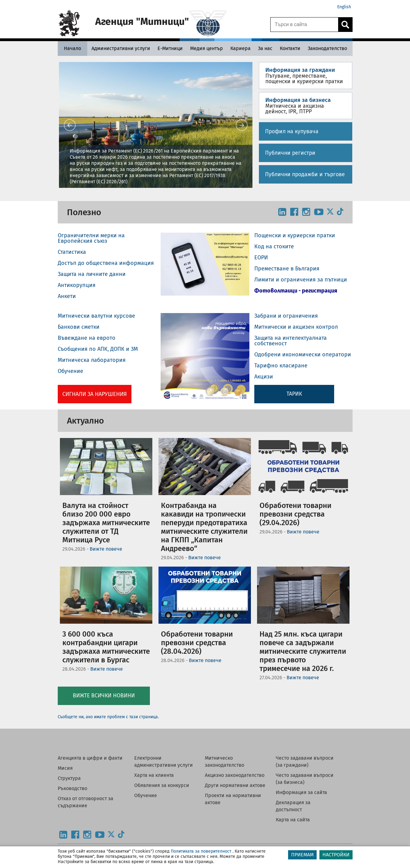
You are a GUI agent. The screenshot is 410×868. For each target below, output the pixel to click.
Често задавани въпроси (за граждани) (305, 761)
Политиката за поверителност (201, 851)
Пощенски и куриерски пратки (295, 235)
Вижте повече (106, 549)
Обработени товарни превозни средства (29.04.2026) (295, 514)
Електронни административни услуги (164, 761)
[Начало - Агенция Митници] (72, 48)
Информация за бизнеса (298, 100)
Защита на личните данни (92, 274)
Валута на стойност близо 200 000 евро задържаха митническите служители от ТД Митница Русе (106, 523)
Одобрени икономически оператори (303, 355)
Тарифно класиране (281, 366)
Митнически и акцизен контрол (296, 327)
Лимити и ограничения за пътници (301, 280)
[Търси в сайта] (304, 25)
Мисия (65, 768)
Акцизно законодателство (235, 775)
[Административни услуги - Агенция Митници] (121, 48)
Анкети (67, 296)
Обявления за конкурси (162, 785)
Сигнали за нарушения (95, 394)
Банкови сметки (79, 327)
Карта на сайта (293, 820)
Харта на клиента (154, 775)
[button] (156, 125)
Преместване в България (287, 269)
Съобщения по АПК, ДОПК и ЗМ (98, 349)
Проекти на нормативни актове (233, 799)
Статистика (72, 252)
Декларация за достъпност (293, 806)
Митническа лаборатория (92, 360)
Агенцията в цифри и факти (90, 758)
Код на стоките (274, 246)
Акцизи (264, 377)
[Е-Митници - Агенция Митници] (170, 48)
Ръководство (72, 788)
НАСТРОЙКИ (336, 855)
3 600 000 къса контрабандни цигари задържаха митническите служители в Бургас (106, 647)
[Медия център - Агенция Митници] (207, 48)
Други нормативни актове (235, 785)
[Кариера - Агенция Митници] (240, 48)
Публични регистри (290, 153)
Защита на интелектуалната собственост (291, 341)
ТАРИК (294, 394)
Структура (69, 778)
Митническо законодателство (225, 761)
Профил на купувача (292, 132)
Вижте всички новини (104, 696)
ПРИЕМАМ (302, 855)
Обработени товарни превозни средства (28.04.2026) (197, 643)
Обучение (70, 371)
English (344, 7)
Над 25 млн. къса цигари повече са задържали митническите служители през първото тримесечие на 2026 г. (303, 651)
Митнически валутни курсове (96, 316)
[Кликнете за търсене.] (345, 25)
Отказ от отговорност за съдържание (86, 802)
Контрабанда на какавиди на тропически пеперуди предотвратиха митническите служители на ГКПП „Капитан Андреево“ (204, 527)
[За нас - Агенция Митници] (265, 48)
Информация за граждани (300, 70)
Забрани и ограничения (286, 316)
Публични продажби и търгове (305, 174)
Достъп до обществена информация (106, 263)
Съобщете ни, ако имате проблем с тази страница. (108, 717)
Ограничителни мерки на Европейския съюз (91, 238)
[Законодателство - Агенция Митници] (327, 48)
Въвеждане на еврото (87, 338)
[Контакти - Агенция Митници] (290, 48)
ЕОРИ (261, 258)
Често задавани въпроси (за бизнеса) (305, 779)
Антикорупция (77, 285)
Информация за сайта (301, 792)
